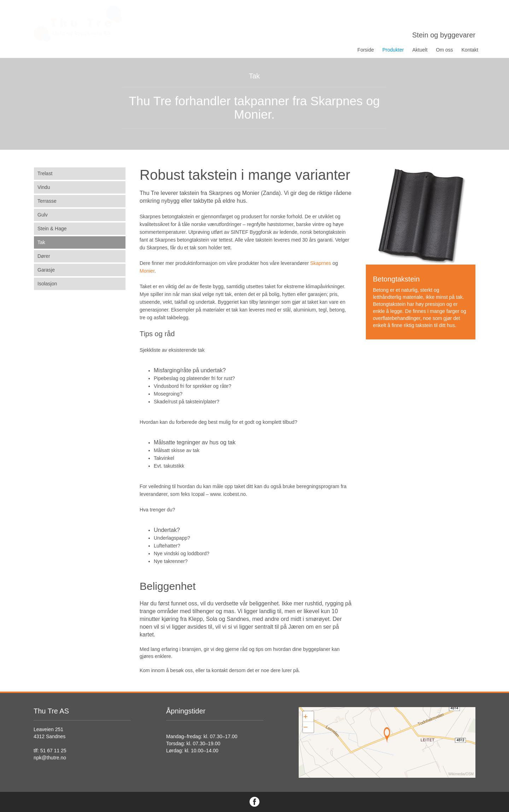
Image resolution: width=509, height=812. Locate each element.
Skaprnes (320, 263)
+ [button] (306, 716)
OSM (470, 774)
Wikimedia (456, 774)
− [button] (306, 727)
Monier (147, 271)
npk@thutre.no (50, 758)
